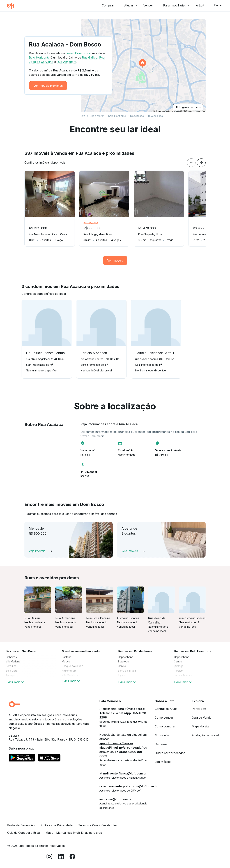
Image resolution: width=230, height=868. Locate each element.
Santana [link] (67, 657)
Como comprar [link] (165, 726)
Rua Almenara (67, 62)
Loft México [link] (163, 762)
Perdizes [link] (11, 666)
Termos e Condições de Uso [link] (98, 825)
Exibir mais (15, 682)
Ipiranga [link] (179, 666)
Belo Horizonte (117, 116)
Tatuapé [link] (11, 675)
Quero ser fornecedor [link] (170, 753)
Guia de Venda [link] (202, 718)
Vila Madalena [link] (70, 675)
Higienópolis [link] (69, 671)
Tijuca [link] (121, 675)
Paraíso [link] (178, 671)
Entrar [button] (218, 5)
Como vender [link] (164, 718)
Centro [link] (122, 666)
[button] (143, 66)
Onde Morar (97, 116)
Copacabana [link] (126, 657)
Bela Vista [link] (12, 671)
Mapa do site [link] (200, 726)
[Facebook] (72, 857)
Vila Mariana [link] (13, 661)
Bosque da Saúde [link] (73, 666)
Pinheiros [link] (11, 657)
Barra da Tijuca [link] (127, 671)
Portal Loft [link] (199, 709)
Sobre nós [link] (162, 735)
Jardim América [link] (183, 675)
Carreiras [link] (161, 744)
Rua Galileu (90, 57)
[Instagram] (49, 857)
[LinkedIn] (61, 857)
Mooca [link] (66, 661)
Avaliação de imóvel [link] (205, 735)
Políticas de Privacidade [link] (57, 825)
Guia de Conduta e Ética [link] (23, 833)
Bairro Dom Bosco (78, 53)
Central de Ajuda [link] (166, 709)
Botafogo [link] (123, 661)
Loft (83, 116)
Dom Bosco (137, 116)
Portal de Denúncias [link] (21, 825)
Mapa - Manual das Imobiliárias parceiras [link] (74, 833)
